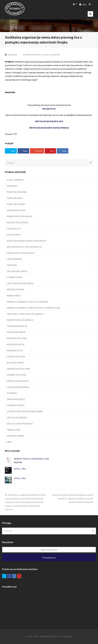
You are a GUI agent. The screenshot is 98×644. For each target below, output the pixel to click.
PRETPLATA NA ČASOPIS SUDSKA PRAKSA (49, 128)
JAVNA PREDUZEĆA (16, 399)
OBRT (9, 442)
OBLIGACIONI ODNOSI (17, 271)
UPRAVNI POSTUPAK (16, 375)
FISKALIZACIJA (14, 229)
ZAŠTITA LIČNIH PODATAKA (20, 424)
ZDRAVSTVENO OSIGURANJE (20, 320)
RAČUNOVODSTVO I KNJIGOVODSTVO (24, 247)
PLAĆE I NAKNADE (15, 180)
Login (84, 4)
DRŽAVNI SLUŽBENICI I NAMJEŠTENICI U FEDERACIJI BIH (33, 308)
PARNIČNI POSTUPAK (32, 55)
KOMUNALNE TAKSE (16, 210)
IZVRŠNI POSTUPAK (16, 357)
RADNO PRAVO (14, 296)
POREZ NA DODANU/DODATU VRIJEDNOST (27, 241)
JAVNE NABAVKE (14, 259)
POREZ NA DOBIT (15, 198)
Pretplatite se (49, 558)
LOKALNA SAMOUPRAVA (18, 387)
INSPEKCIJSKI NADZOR (18, 381)
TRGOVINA (12, 265)
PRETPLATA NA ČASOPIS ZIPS (49, 121)
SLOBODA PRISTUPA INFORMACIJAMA (24, 411)
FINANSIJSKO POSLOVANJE (20, 216)
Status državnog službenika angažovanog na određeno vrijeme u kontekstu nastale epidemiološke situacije (73, 498)
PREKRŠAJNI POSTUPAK (18, 369)
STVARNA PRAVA (14, 277)
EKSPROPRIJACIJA (16, 344)
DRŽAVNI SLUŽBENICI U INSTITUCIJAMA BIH (27, 302)
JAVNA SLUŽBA (14, 430)
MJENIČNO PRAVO (15, 363)
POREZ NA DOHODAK (17, 192)
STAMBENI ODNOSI (16, 405)
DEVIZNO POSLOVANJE (17, 222)
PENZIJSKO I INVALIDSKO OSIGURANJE (25, 314)
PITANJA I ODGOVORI (51, 55)
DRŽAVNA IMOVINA (15, 289)
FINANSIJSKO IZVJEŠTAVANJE (21, 253)
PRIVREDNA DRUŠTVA (17, 326)
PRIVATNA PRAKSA (15, 436)
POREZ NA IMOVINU (16, 204)
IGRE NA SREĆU (14, 235)
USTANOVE (12, 393)
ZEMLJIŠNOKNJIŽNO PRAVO (20, 283)
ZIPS (15, 134)
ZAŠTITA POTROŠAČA (17, 418)
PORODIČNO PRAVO (16, 332)
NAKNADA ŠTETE (15, 350)
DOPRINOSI (12, 186)
